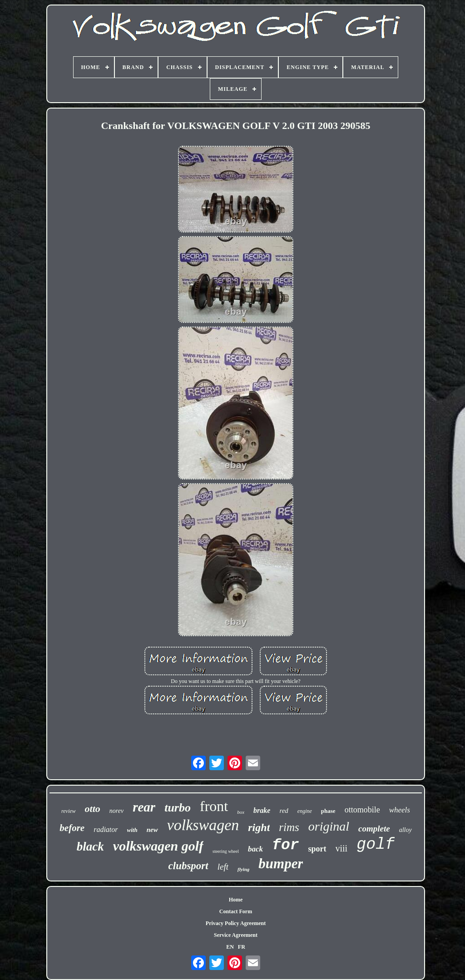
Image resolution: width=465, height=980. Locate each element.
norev (116, 811)
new (152, 830)
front (214, 806)
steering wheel (226, 851)
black (90, 846)
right (259, 827)
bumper (281, 864)
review (69, 811)
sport (317, 849)
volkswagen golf (158, 846)
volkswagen (203, 825)
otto (93, 809)
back (255, 849)
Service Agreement (236, 935)
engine (305, 811)
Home (236, 900)
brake (262, 810)
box (241, 812)
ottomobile (362, 810)
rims (289, 827)
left (223, 867)
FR (242, 947)
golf (376, 845)
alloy (406, 830)
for (285, 845)
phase (328, 811)
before (72, 828)
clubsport (188, 866)
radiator (106, 829)
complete (374, 829)
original (329, 826)
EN (230, 947)
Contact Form (236, 911)
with (132, 830)
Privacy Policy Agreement (236, 923)
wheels (400, 810)
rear (144, 807)
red (284, 811)
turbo (178, 808)
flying (243, 869)
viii (342, 848)
